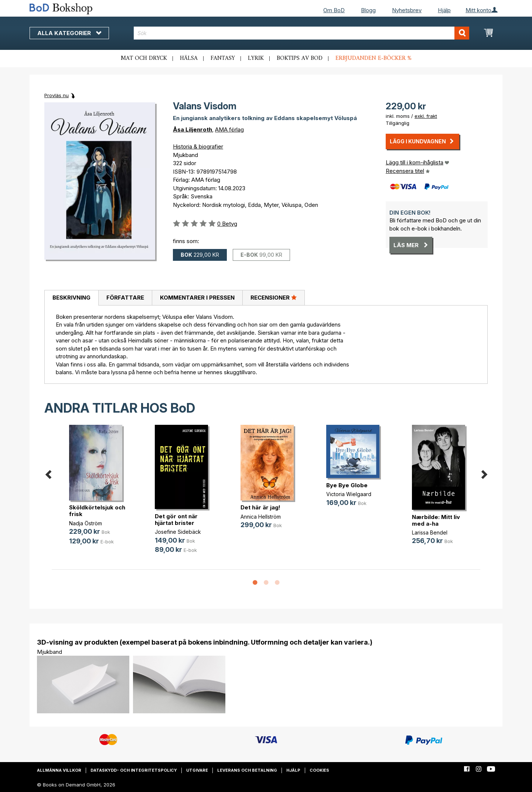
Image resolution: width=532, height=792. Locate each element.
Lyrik (256, 58)
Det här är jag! (260, 507)
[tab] (71, 298)
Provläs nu (57, 95)
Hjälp (444, 10)
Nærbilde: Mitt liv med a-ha (436, 520)
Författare (125, 298)
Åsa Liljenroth (192, 129)
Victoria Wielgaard (349, 494)
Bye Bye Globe (347, 485)
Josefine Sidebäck (178, 532)
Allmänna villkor (59, 770)
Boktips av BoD (300, 58)
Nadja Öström (86, 523)
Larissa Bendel (430, 532)
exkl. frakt (426, 116)
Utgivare (197, 770)
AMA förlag (229, 129)
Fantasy (223, 58)
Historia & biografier (198, 146)
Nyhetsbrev (407, 10)
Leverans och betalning (247, 770)
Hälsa (189, 58)
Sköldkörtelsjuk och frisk (97, 511)
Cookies (319, 770)
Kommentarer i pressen (197, 298)
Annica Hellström (261, 517)
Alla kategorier (69, 33)
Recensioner (274, 297)
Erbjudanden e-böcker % (374, 58)
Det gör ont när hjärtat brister (176, 520)
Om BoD (334, 10)
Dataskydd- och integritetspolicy (134, 770)
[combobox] (302, 33)
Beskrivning (71, 298)
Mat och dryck (144, 58)
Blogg (368, 10)
